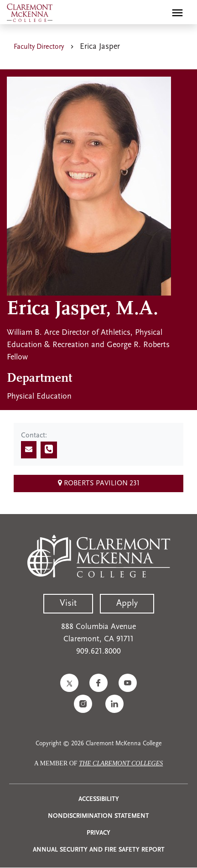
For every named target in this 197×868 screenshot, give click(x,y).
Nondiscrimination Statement (98, 816)
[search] (158, 13)
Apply (127, 603)
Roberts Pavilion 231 (99, 483)
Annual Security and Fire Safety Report (99, 850)
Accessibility (99, 799)
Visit (68, 603)
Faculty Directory (39, 47)
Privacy (98, 833)
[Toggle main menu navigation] (177, 13)
